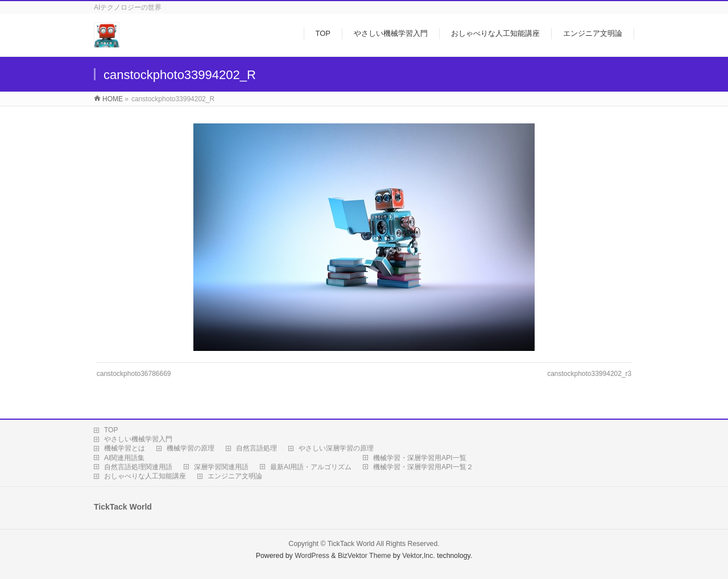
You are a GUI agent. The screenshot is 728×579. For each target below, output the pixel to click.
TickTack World (351, 544)
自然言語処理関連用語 (138, 467)
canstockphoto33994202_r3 (589, 374)
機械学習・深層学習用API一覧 (419, 458)
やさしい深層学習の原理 (336, 448)
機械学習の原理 (191, 448)
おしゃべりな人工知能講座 (145, 476)
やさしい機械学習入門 (138, 439)
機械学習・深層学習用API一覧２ (423, 467)
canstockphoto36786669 (134, 374)
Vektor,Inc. (419, 556)
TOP (111, 430)
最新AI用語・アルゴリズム (311, 467)
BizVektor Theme (365, 556)
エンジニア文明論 (235, 476)
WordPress (312, 556)
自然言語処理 (257, 448)
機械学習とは (125, 448)
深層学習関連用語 (221, 467)
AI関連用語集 (124, 458)
